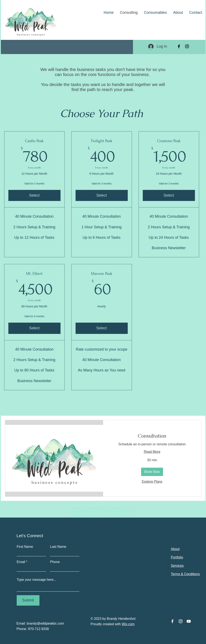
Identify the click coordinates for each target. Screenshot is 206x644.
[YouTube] (189, 621)
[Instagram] (187, 46)
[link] (152, 436)
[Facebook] (179, 46)
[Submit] (28, 600)
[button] (152, 472)
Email (21, 562)
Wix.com (128, 624)
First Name (25, 547)
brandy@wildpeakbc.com (45, 623)
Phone (55, 562)
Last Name (58, 547)
